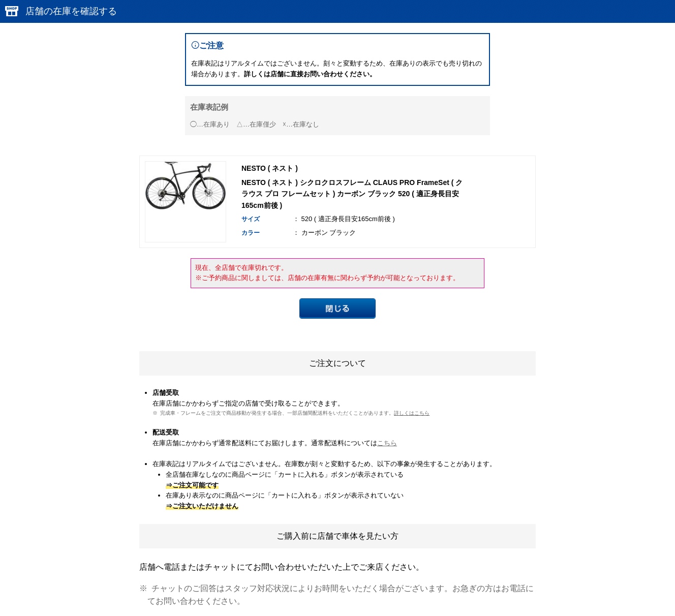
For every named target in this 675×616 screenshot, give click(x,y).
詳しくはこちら (412, 413)
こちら (387, 443)
